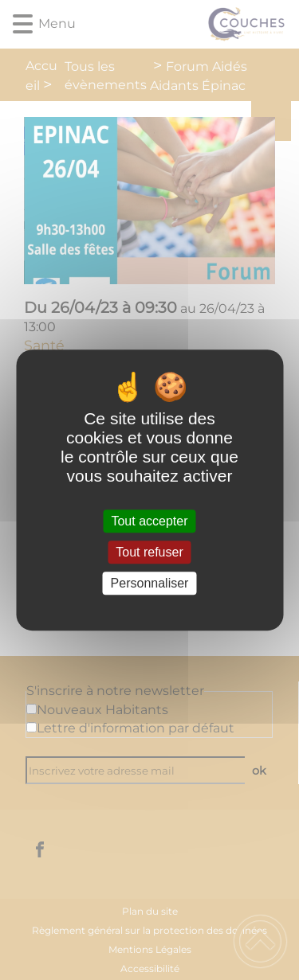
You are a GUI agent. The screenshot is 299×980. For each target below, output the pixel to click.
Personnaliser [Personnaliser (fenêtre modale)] (150, 583)
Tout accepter (149, 521)
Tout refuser (149, 552)
